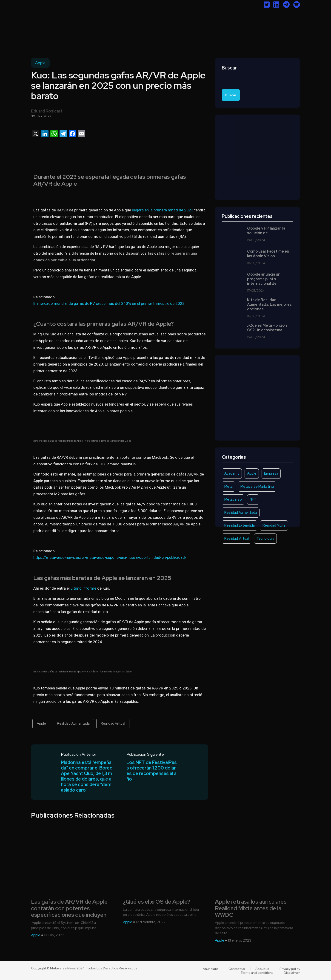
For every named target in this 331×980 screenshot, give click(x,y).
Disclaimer (292, 973)
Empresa (271, 473)
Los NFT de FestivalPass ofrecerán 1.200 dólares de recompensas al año (152, 771)
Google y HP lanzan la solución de (266, 231)
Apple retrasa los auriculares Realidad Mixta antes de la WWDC (251, 908)
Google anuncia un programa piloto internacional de (264, 279)
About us (262, 969)
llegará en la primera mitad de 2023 (163, 210)
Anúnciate (210, 969)
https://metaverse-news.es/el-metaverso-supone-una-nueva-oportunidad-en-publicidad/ (110, 557)
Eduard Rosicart (47, 111)
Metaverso (233, 499)
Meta (228, 487)
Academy (232, 473)
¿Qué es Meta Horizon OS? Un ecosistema (267, 328)
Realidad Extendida (240, 525)
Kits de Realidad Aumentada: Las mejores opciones (269, 305)
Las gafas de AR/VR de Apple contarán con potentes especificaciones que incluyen (69, 908)
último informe (83, 588)
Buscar (229, 68)
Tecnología (265, 539)
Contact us (237, 969)
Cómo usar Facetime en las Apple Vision (268, 254)
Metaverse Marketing (257, 487)
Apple (40, 63)
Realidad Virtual (113, 723)
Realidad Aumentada (73, 723)
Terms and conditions (257, 973)
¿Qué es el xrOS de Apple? (157, 902)
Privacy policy (290, 969)
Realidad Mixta (274, 525)
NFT (253, 499)
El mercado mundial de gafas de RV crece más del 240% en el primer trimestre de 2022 (109, 303)
